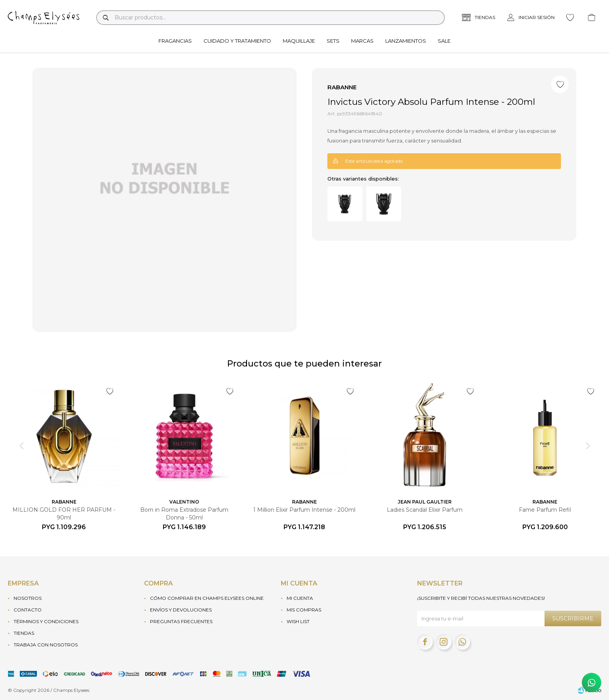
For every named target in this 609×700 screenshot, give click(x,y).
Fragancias (175, 41)
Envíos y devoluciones (181, 610)
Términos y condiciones (46, 621)
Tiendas (24, 633)
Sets (333, 41)
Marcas (362, 41)
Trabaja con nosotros (46, 645)
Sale (444, 41)
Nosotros (28, 598)
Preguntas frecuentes (181, 621)
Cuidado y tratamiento (237, 41)
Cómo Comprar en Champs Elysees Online (207, 598)
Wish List (298, 621)
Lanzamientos (406, 41)
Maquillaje (299, 41)
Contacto (28, 610)
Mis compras (304, 610)
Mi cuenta (300, 598)
